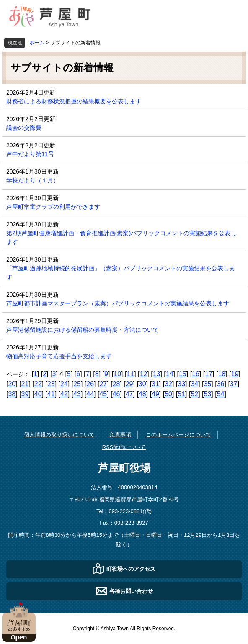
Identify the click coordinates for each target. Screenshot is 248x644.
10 (117, 374)
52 (194, 394)
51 (181, 394)
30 (142, 384)
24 (64, 384)
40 (38, 394)
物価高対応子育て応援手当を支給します (59, 356)
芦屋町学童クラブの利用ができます (53, 207)
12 (144, 374)
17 (209, 374)
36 (221, 384)
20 (12, 384)
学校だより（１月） (33, 180)
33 (181, 384)
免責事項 (120, 435)
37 (234, 384)
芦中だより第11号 (30, 154)
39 (25, 394)
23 (51, 384)
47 (129, 394)
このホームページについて (178, 435)
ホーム (37, 43)
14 (170, 374)
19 (235, 374)
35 (208, 384)
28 (116, 384)
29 (129, 384)
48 (142, 394)
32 (168, 384)
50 (168, 394)
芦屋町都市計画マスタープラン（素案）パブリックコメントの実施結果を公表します (118, 303)
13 (157, 374)
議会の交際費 (24, 128)
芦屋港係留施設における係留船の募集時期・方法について (83, 330)
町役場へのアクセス (131, 568)
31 (155, 384)
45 (103, 394)
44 (90, 394)
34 (194, 384)
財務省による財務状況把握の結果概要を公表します (74, 101)
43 (77, 394)
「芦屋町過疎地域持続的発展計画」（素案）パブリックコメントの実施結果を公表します (121, 273)
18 (222, 374)
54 (221, 394)
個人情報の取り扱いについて (59, 435)
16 (196, 374)
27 (103, 384)
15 (183, 374)
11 (130, 374)
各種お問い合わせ (131, 591)
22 (38, 384)
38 (12, 394)
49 (155, 394)
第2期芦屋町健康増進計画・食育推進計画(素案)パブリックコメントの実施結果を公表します (121, 237)
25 (77, 384)
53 (208, 394)
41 (51, 394)
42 (64, 394)
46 (116, 394)
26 (90, 384)
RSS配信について (124, 447)
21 (25, 384)
